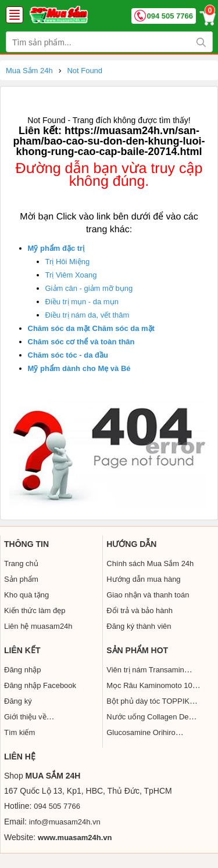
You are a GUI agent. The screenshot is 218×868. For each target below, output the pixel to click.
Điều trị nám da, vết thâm (87, 315)
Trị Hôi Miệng (68, 262)
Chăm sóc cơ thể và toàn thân (81, 342)
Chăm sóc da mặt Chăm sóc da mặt (91, 328)
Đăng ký (18, 701)
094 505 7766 (170, 16)
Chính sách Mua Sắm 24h (150, 563)
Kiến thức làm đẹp (35, 611)
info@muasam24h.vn (65, 822)
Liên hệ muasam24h (38, 626)
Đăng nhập (22, 670)
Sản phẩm (21, 579)
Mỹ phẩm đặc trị (56, 248)
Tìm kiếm (19, 732)
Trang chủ (21, 563)
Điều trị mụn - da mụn (82, 302)
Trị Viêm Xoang (71, 275)
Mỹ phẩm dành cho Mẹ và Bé (79, 368)
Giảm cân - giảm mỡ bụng (89, 288)
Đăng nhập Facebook (40, 685)
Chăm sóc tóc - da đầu (68, 355)
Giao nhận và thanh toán (148, 595)
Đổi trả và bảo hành (140, 611)
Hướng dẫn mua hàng (143, 579)
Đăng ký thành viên (139, 626)
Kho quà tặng (26, 595)
